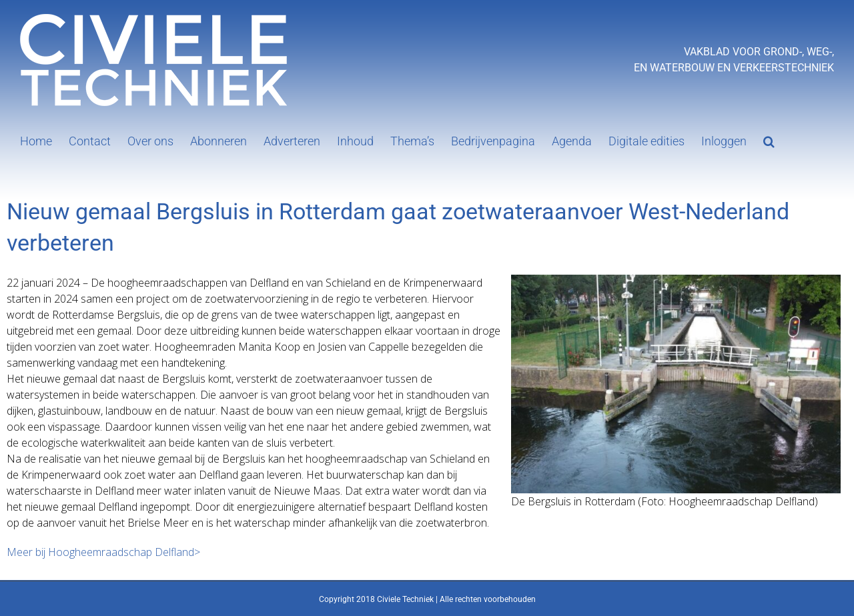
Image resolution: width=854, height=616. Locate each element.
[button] (769, 140)
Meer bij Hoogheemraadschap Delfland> (103, 552)
